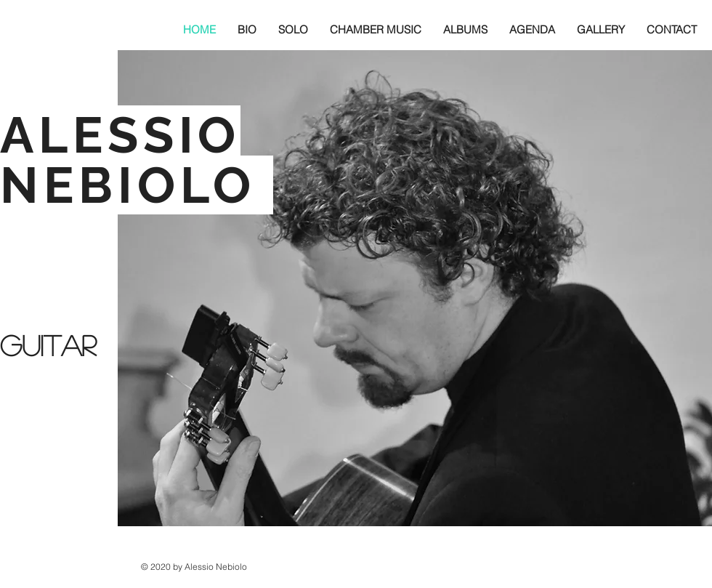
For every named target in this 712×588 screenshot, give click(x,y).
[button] (247, 29)
